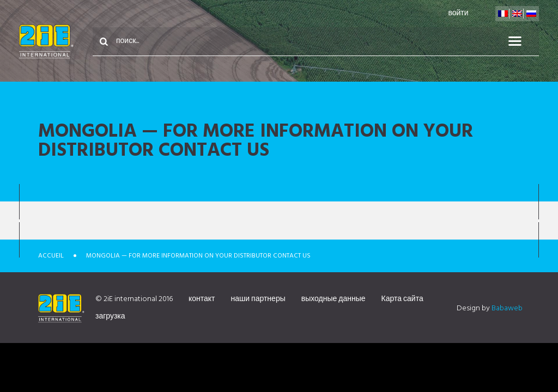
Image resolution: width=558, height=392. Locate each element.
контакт (202, 299)
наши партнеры (258, 299)
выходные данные (333, 299)
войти (458, 13)
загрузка (110, 317)
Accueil (51, 256)
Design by (490, 308)
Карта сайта (402, 299)
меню (521, 41)
